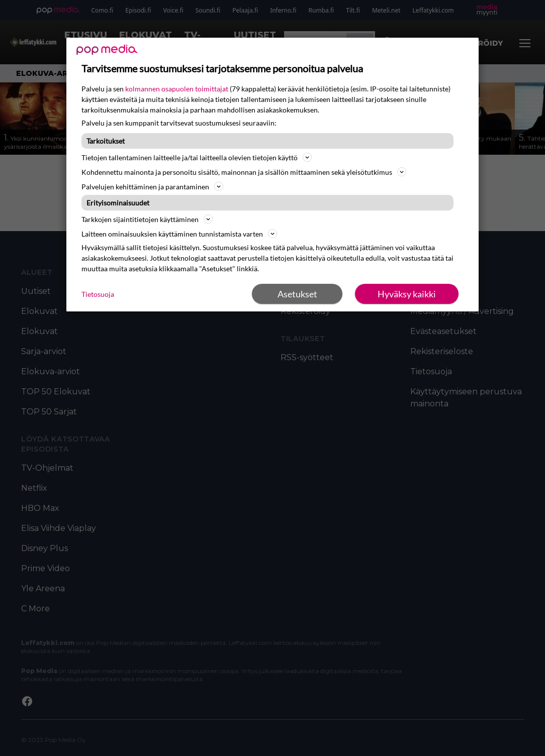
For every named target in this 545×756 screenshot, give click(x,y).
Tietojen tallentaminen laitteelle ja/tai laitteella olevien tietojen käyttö (197, 157)
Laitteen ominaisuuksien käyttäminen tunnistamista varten (179, 234)
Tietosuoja (98, 294)
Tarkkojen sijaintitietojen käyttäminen (147, 219)
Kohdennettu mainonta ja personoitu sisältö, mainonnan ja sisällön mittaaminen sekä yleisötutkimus (244, 172)
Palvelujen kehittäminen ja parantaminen (152, 186)
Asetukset (297, 294)
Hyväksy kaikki (407, 294)
